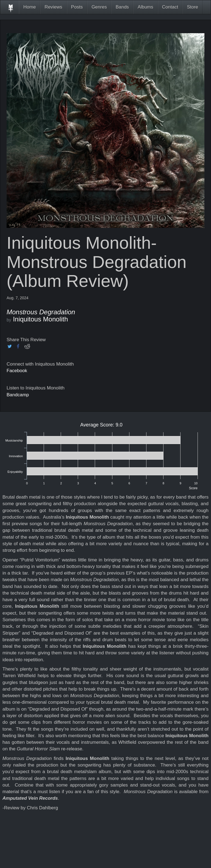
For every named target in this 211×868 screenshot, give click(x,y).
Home (30, 7)
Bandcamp (18, 395)
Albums (145, 7)
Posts (77, 7)
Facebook (17, 371)
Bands (122, 7)
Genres (99, 7)
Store (192, 7)
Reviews (53, 7)
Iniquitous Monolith (40, 319)
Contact (170, 7)
